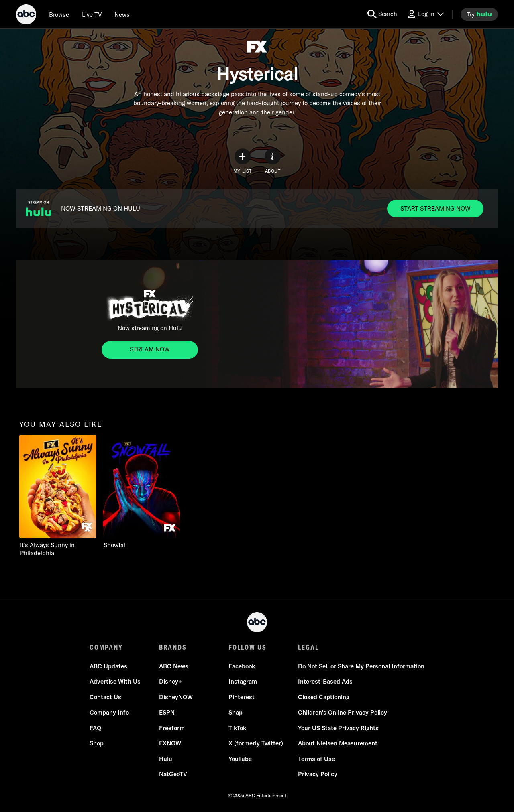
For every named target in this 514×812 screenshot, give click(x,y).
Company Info (109, 712)
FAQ (95, 728)
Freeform (172, 728)
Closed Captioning (324, 697)
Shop (97, 743)
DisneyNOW (176, 697)
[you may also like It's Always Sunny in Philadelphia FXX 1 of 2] (58, 496)
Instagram (243, 681)
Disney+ (170, 681)
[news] (122, 14)
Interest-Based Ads (325, 681)
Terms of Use (316, 759)
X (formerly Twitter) (256, 743)
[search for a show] (382, 14)
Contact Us (105, 697)
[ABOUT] (273, 161)
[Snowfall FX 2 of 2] (141, 492)
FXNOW (170, 743)
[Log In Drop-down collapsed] (425, 14)
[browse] (59, 14)
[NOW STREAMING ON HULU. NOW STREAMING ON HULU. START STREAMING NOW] (435, 209)
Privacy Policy (318, 774)
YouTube (240, 759)
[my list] (243, 161)
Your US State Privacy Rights (338, 728)
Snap (236, 712)
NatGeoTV (173, 774)
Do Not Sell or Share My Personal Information (361, 666)
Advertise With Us (115, 681)
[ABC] (26, 16)
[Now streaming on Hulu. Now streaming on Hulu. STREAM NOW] (150, 350)
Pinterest (242, 697)
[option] (58, 496)
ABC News (174, 666)
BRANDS (173, 647)
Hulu (166, 759)
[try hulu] (479, 14)
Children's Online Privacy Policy (343, 712)
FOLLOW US (248, 647)
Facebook (242, 666)
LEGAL (308, 647)
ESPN (167, 712)
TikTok (237, 728)
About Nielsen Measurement (338, 743)
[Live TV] (92, 14)
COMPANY (106, 647)
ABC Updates (108, 666)
